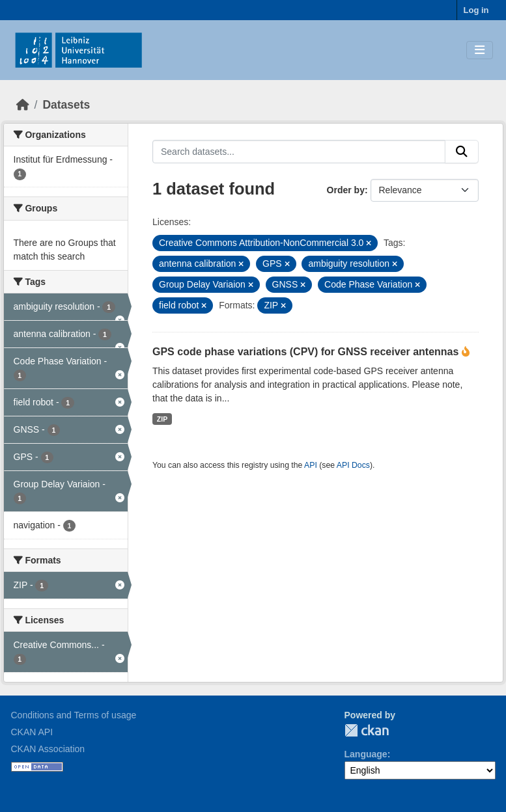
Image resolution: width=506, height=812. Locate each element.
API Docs (353, 465)
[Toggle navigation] (480, 50)
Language (366, 754)
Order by (346, 190)
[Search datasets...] (299, 152)
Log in (476, 10)
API (311, 465)
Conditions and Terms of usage (74, 715)
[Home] (23, 105)
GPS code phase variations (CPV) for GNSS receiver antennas (307, 352)
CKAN (367, 730)
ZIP (162, 419)
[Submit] (462, 152)
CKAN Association (48, 749)
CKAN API (32, 732)
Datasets (66, 105)
